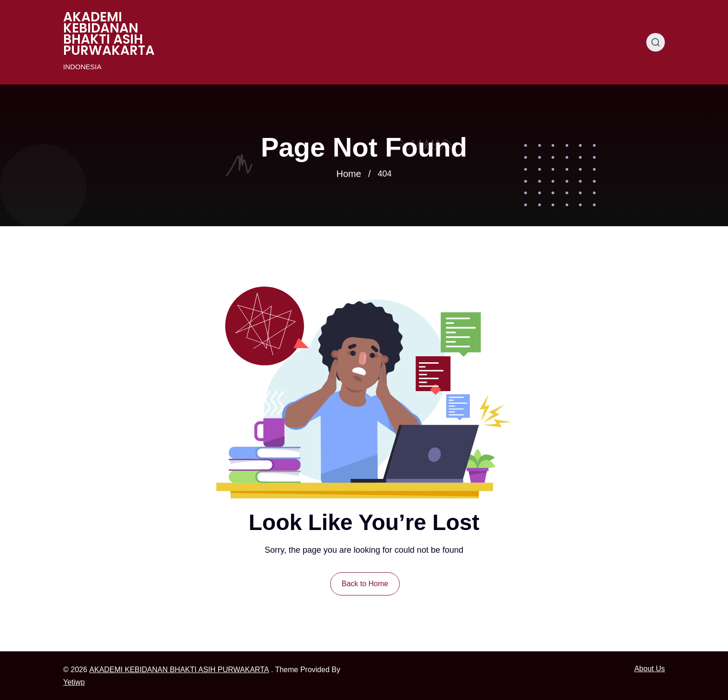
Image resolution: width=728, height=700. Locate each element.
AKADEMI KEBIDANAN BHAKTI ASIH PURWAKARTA (109, 34)
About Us (650, 669)
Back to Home (365, 584)
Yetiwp (74, 682)
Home (349, 174)
